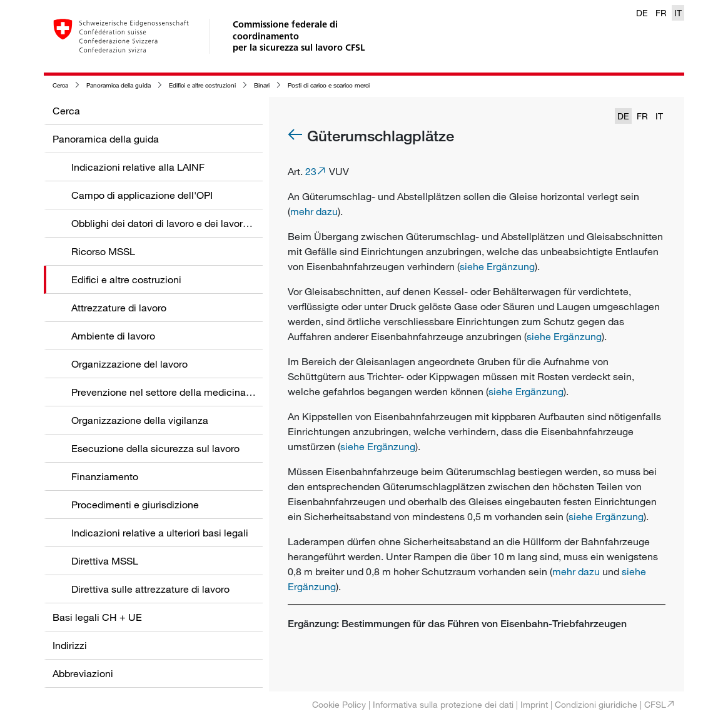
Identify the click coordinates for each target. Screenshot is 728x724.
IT (678, 13)
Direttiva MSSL (105, 561)
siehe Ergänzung (497, 266)
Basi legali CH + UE (97, 617)
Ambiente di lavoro (113, 336)
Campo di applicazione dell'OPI (142, 195)
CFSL (655, 704)
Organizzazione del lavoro (129, 364)
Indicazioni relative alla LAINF (138, 167)
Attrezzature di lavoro (119, 308)
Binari (262, 85)
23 (311, 171)
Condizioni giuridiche (596, 704)
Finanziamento (105, 476)
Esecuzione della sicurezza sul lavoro (155, 448)
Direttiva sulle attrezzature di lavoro (150, 589)
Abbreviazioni (83, 673)
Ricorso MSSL (103, 251)
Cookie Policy (339, 704)
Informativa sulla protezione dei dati (443, 704)
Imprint (534, 704)
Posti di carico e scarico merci (329, 85)
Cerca (60, 85)
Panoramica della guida (119, 85)
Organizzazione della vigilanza (140, 420)
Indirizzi (70, 645)
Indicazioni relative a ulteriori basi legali (160, 533)
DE (642, 13)
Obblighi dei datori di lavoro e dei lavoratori (167, 223)
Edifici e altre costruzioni (202, 85)
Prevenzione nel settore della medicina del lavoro (182, 392)
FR (661, 13)
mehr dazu (314, 211)
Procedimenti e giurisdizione (135, 505)
